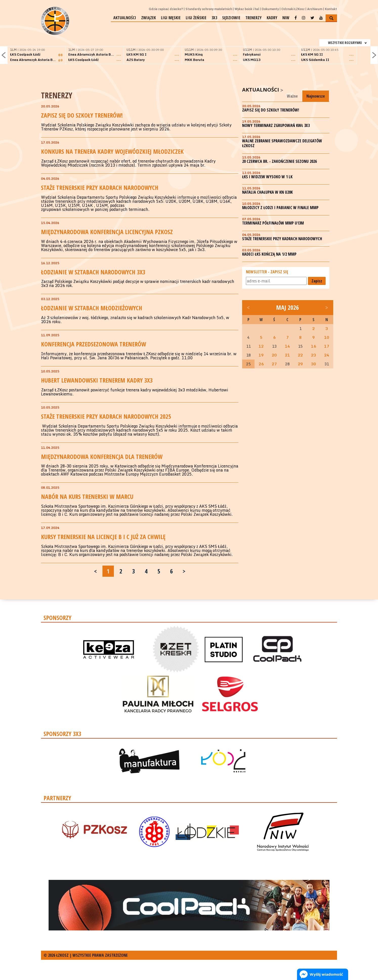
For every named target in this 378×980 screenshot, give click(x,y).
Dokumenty (270, 9)
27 (274, 364)
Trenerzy (254, 18)
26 (261, 364)
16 (313, 346)
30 (313, 364)
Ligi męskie (171, 18)
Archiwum (315, 9)
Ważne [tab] (292, 96)
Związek (149, 18)
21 (287, 355)
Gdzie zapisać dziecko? (166, 9)
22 (300, 355)
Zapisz (317, 281)
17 (327, 346)
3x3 (214, 18)
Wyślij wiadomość (326, 974)
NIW (286, 18)
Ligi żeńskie (196, 18)
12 (261, 346)
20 (274, 355)
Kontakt (331, 9)
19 (261, 355)
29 (300, 364)
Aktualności (125, 18)
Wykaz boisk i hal (247, 9)
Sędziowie (231, 18)
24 (327, 355)
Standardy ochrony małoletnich (209, 9)
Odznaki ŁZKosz (293, 9)
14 (287, 346)
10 (327, 337)
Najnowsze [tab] (316, 96)
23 (313, 355)
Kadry (272, 18)
